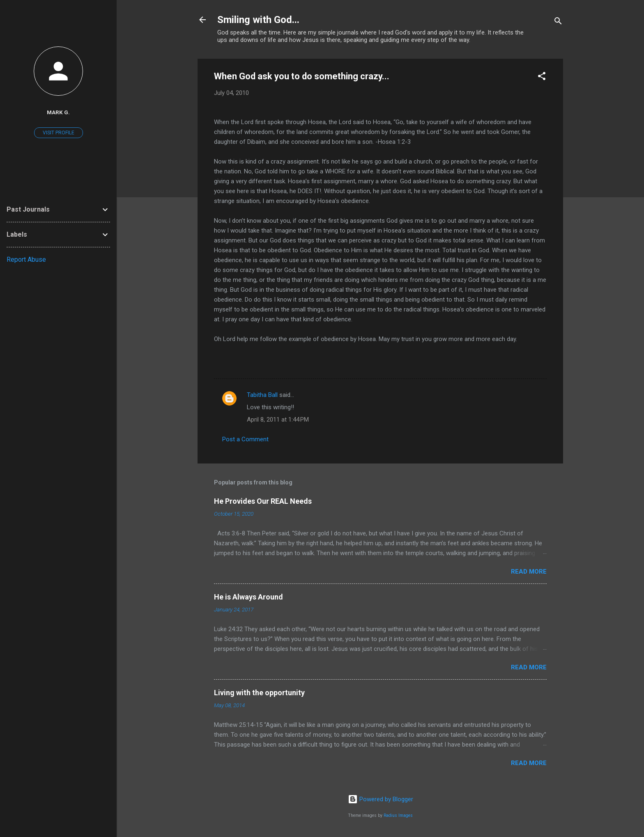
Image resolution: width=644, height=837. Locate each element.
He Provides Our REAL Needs (263, 501)
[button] (542, 77)
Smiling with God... (258, 20)
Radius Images (398, 815)
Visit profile (59, 133)
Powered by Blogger (381, 799)
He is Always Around (248, 597)
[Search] (558, 22)
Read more (529, 572)
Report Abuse (26, 259)
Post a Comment (245, 439)
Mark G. (58, 112)
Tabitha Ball (262, 395)
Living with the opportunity (259, 693)
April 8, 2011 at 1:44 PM (278, 420)
